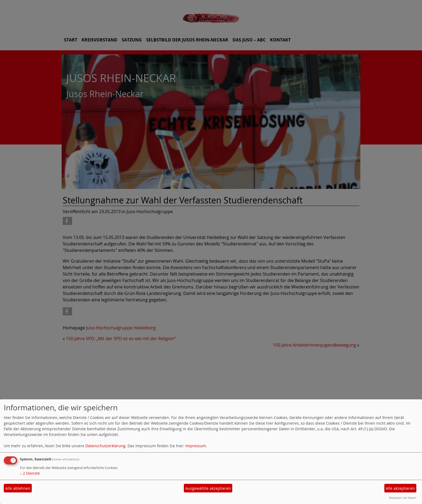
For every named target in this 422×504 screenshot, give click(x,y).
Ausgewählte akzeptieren (208, 488)
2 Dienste (30, 473)
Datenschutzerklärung (105, 446)
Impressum (196, 446)
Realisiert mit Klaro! (403, 498)
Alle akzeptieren (400, 488)
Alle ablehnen (18, 488)
